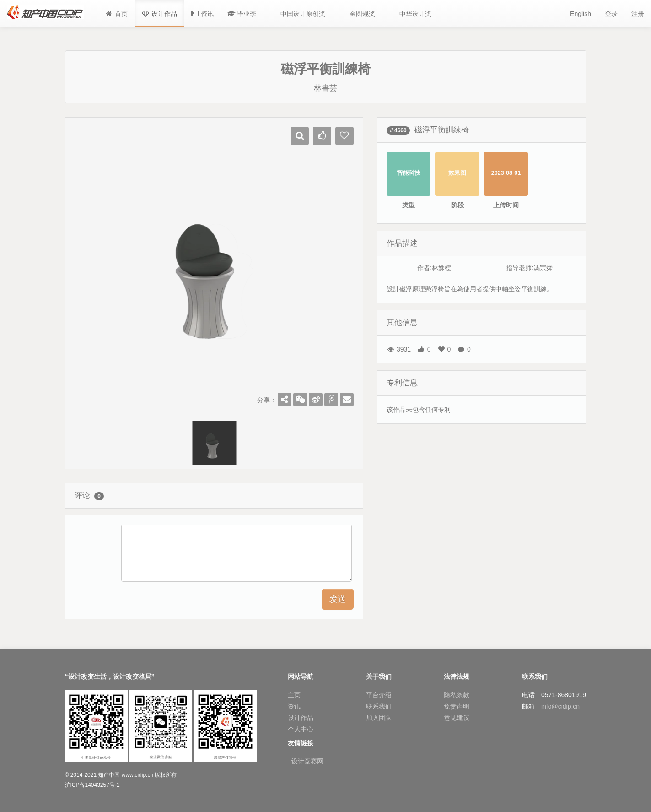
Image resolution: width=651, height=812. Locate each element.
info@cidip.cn (560, 706)
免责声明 (457, 706)
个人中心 (301, 729)
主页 (294, 695)
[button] (242, 14)
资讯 (294, 706)
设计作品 (301, 718)
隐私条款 (457, 695)
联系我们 (379, 706)
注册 (638, 14)
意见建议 (457, 718)
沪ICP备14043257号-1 (92, 785)
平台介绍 (379, 695)
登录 (611, 14)
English (581, 14)
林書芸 (325, 88)
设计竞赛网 (307, 761)
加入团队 (379, 718)
